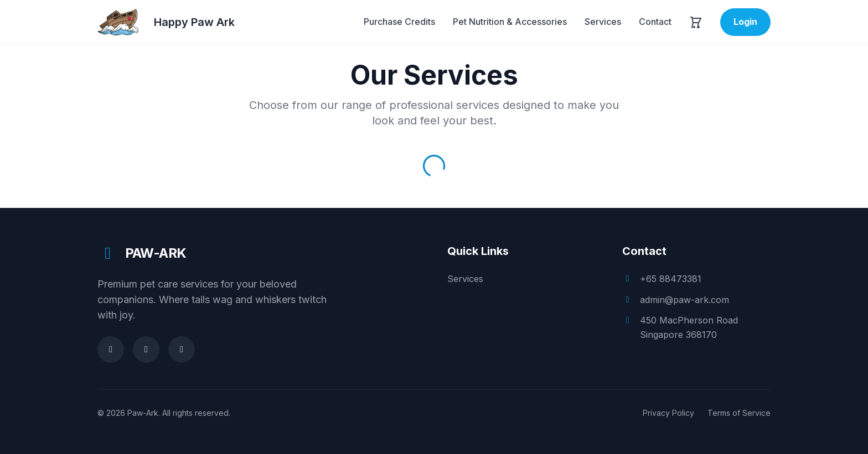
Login (745, 22)
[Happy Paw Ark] (166, 22)
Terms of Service (739, 413)
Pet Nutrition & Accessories (510, 22)
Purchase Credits (399, 22)
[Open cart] (696, 22)
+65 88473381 (671, 279)
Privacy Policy (668, 413)
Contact (655, 22)
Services (603, 22)
